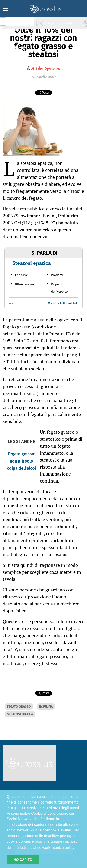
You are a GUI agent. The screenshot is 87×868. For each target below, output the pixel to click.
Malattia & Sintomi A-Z (63, 304)
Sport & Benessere (22, 49)
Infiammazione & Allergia (25, 32)
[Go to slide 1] (10, 304)
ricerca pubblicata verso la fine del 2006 (42, 212)
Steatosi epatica (32, 263)
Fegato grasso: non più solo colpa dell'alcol (21, 461)
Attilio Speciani (46, 68)
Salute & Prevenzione (23, 23)
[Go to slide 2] (13, 304)
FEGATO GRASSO (19, 707)
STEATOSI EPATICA (20, 714)
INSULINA (46, 707)
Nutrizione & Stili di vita (23, 40)
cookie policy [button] (64, 848)
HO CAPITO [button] (23, 860)
